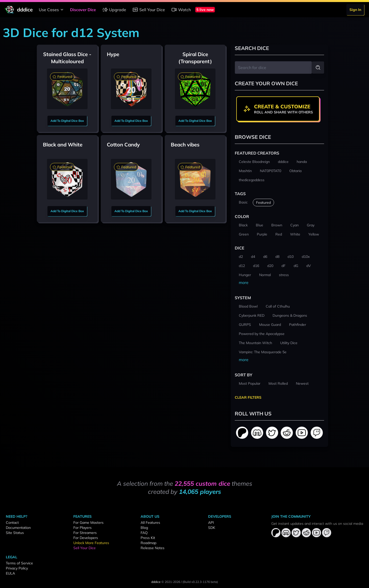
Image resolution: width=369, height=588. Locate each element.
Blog (144, 528)
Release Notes (153, 548)
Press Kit (148, 538)
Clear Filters (248, 397)
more (244, 282)
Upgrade (114, 10)
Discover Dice (83, 10)
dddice (156, 582)
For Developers (86, 538)
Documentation (18, 528)
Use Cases (52, 10)
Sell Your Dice (149, 10)
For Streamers (85, 533)
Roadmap (148, 543)
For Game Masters (88, 523)
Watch (181, 10)
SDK (212, 528)
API (211, 523)
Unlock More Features (91, 543)
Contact (12, 523)
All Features (150, 523)
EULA (10, 573)
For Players (82, 528)
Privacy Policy (17, 568)
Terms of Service (19, 563)
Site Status (15, 533)
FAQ (144, 533)
